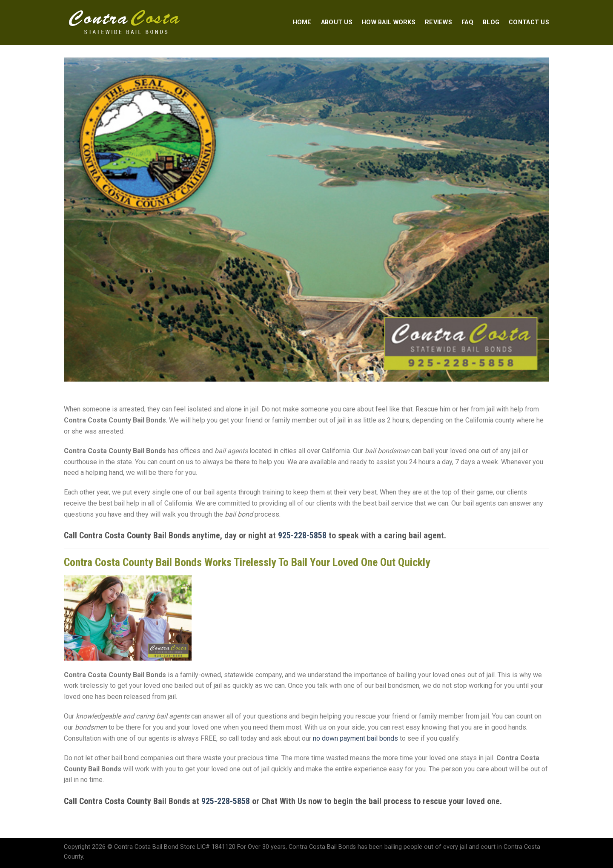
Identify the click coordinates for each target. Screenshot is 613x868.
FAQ (467, 22)
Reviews (438, 22)
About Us (337, 22)
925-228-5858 (302, 535)
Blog (491, 22)
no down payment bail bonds (355, 738)
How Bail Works (389, 22)
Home (302, 22)
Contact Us (529, 22)
